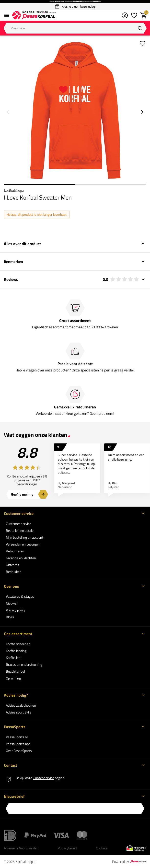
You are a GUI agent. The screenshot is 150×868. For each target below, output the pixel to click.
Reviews (71, 279)
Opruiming (13, 678)
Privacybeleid (67, 848)
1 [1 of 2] (40, 184)
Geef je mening (22, 494)
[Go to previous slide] (8, 112)
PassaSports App (18, 744)
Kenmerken (13, 262)
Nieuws (11, 603)
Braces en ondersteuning (24, 664)
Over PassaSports (19, 751)
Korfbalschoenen (18, 644)
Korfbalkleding (16, 651)
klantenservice (43, 778)
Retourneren (15, 551)
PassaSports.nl (17, 737)
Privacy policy (16, 610)
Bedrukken (14, 572)
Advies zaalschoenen (21, 705)
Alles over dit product (22, 244)
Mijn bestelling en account (25, 537)
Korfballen (13, 658)
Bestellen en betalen (21, 530)
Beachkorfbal (15, 671)
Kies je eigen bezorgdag (75, 6)
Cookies (102, 848)
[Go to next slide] (142, 112)
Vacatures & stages (20, 596)
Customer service (18, 524)
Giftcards (12, 565)
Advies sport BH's (19, 712)
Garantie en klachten (21, 558)
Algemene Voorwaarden (21, 848)
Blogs (10, 617)
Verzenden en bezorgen (23, 544)
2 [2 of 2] (111, 184)
